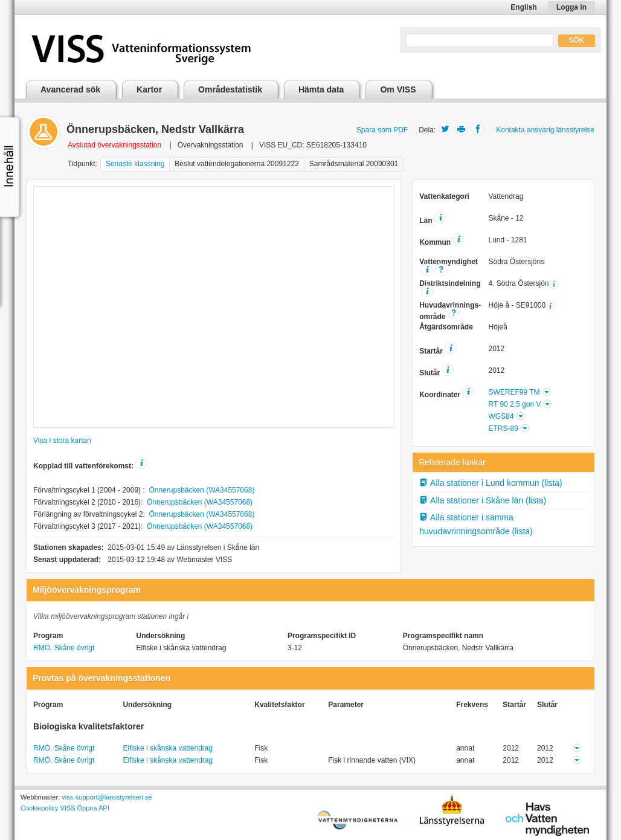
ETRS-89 (503, 428)
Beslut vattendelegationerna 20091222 (237, 164)
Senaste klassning (135, 164)
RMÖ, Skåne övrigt (64, 648)
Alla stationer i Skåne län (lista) (483, 500)
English (523, 7)
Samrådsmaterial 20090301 (354, 164)
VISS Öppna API (84, 808)
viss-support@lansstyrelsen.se (107, 797)
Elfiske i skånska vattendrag (168, 748)
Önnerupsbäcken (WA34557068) (201, 490)
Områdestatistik (230, 89)
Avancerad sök (70, 89)
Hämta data (321, 89)
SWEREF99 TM (514, 392)
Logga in (571, 7)
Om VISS (398, 89)
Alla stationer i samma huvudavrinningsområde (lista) (476, 524)
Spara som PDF (382, 130)
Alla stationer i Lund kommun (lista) (491, 483)
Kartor (149, 89)
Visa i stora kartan (62, 441)
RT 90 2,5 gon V (514, 404)
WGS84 (501, 416)
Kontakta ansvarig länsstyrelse (545, 130)
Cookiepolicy (39, 808)
